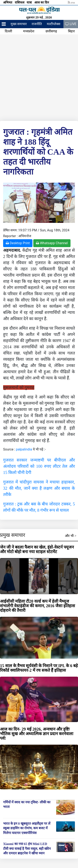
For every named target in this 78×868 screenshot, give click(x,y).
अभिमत (8, 2)
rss (71, 2)
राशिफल (20, 2)
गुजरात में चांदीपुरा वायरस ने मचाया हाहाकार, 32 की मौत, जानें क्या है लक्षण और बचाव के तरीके (39, 488)
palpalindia (24, 449)
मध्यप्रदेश (29, 31)
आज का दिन (42, 2)
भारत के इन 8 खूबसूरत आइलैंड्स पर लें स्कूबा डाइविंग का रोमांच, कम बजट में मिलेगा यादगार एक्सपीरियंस (27, 828)
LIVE (71, 24)
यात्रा (30, 2)
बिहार (71, 31)
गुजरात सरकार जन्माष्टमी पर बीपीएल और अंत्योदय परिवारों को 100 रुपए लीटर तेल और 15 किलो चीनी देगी (39, 466)
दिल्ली (8, 31)
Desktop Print (18, 243)
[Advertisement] (39, 77)
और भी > (71, 536)
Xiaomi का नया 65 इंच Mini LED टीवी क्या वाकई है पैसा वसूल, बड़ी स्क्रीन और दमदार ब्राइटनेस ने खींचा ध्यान (27, 849)
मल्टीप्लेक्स (54, 24)
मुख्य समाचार (19, 24)
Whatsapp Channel (52, 243)
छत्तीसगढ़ (51, 31)
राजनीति (37, 24)
